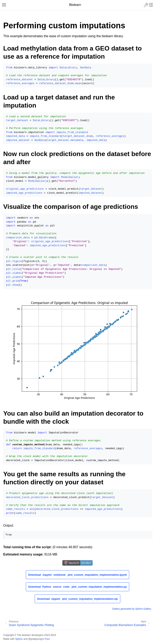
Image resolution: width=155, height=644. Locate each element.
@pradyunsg (35, 639)
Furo (47, 639)
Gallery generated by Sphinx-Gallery (132, 609)
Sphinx (19, 639)
